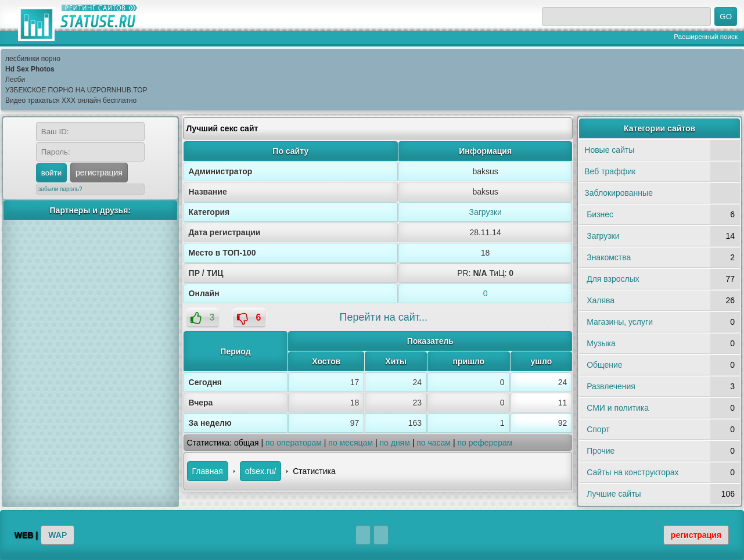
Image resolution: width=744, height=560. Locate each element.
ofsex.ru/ (261, 471)
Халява (601, 300)
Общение (604, 365)
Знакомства (609, 257)
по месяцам (351, 443)
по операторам (294, 443)
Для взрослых (613, 279)
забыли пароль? (60, 189)
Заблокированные (619, 193)
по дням (394, 443)
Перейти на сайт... (383, 317)
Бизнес (600, 214)
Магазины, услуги (620, 322)
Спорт (598, 429)
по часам (434, 443)
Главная (208, 471)
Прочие (601, 451)
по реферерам (485, 443)
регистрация (99, 173)
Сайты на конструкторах (632, 472)
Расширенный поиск (706, 36)
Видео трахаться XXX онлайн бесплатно (71, 100)
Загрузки (485, 212)
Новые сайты (609, 150)
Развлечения (611, 386)
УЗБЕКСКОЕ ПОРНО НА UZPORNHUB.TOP (76, 90)
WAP (57, 535)
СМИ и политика (618, 408)
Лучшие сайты (614, 494)
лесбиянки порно (33, 59)
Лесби (15, 80)
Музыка (601, 343)
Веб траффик (610, 171)
